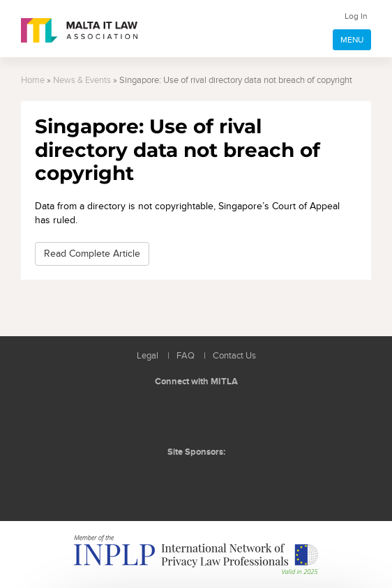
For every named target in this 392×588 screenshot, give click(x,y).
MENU (352, 40)
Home (33, 81)
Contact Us (234, 356)
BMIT (174, 480)
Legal (148, 356)
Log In (356, 16)
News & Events (82, 81)
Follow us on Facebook (198, 415)
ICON (227, 480)
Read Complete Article (92, 254)
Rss (229, 415)
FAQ (186, 356)
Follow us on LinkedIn (167, 415)
